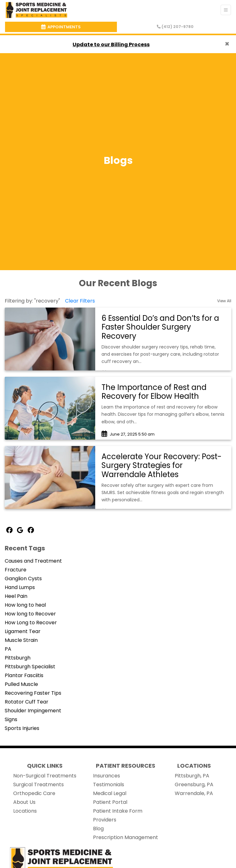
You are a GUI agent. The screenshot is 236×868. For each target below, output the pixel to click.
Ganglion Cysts (23, 579)
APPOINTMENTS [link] (61, 27)
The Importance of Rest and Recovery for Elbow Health (154, 392)
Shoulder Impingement (33, 711)
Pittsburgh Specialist (30, 667)
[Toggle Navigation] (226, 10)
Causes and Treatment (33, 561)
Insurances (107, 776)
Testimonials (109, 785)
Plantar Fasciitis (24, 675)
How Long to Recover (31, 623)
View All (224, 301)
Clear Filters (80, 301)
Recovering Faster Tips (33, 693)
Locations (25, 811)
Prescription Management (126, 837)
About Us (24, 802)
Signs (11, 719)
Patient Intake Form (118, 811)
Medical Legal (110, 793)
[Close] (227, 44)
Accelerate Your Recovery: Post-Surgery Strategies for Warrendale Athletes (162, 466)
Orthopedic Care (34, 793)
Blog (98, 829)
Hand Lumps (20, 587)
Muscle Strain (21, 640)
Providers (105, 820)
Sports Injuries (22, 728)
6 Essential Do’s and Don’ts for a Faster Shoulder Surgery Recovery (160, 327)
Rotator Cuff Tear (27, 702)
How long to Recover (30, 614)
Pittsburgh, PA (192, 776)
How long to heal (25, 605)
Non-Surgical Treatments (45, 776)
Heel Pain (16, 596)
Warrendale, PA (194, 793)
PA (8, 649)
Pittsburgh (18, 658)
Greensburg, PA (194, 785)
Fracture (16, 570)
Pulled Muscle (21, 684)
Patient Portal (110, 802)
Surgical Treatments (38, 785)
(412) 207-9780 (175, 27)
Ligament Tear (23, 631)
